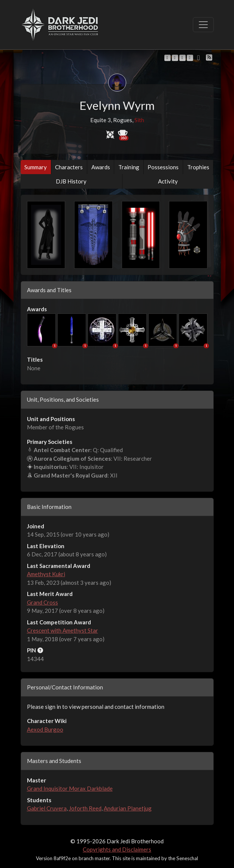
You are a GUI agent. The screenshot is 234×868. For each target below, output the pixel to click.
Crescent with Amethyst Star (63, 630)
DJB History (71, 181)
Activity (168, 181)
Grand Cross (42, 602)
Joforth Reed (85, 808)
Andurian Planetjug (128, 808)
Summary (36, 167)
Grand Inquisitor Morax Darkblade (70, 788)
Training (129, 167)
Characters (69, 167)
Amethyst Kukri (46, 574)
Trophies (198, 167)
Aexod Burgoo (45, 729)
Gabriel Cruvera (47, 808)
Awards (101, 167)
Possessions (163, 167)
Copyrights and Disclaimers (117, 849)
